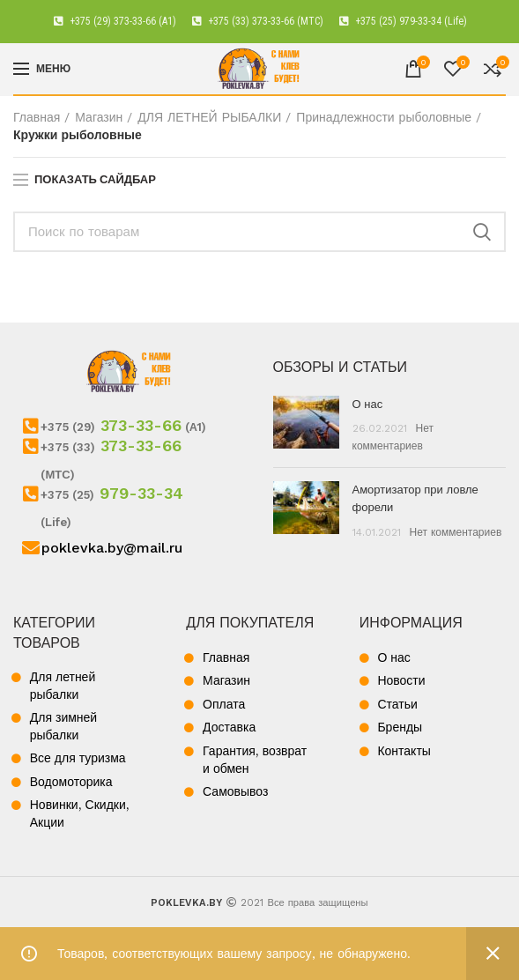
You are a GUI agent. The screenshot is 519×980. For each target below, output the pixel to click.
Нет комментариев (456, 532)
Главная (37, 117)
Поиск (482, 232)
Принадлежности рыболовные (384, 117)
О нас (368, 404)
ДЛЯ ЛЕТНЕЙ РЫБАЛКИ (209, 117)
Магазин (99, 117)
